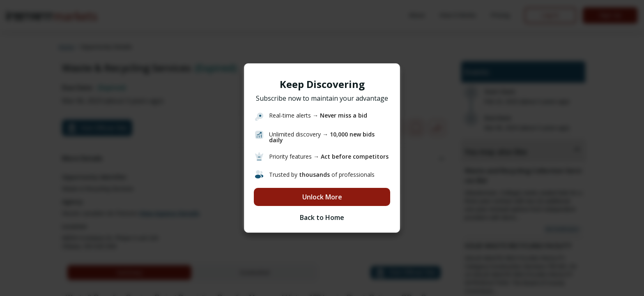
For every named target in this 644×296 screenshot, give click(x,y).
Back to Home (322, 217)
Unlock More (322, 197)
